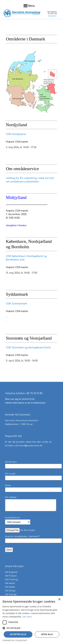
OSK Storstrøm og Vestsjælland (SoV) (28, 348)
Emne (33, 488)
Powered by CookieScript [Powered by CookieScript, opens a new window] (15, 640)
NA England (11, 572)
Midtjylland (16, 197)
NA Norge (10, 591)
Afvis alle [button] (47, 634)
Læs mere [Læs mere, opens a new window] (27, 617)
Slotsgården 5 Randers (16, 225)
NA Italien (10, 587)
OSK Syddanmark (16, 304)
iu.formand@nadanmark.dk (28, 446)
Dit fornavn (33, 464)
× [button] (59, 599)
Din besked (31, 504)
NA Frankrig (11, 580)
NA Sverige (11, 594)
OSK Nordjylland (16, 134)
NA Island (10, 583)
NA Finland (11, 576)
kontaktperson (18, 520)
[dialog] (32, 620)
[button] (32, 628)
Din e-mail (33, 476)
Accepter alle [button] (18, 634)
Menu (31, 6)
